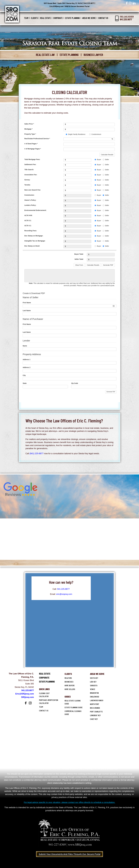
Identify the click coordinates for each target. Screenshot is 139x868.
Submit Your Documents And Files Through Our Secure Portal (70, 854)
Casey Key (94, 719)
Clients (34, 18)
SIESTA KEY (94, 678)
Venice (93, 689)
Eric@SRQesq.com (56, 6)
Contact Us (103, 18)
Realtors (68, 678)
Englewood (95, 697)
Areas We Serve (89, 18)
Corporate (58, 18)
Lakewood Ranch (97, 700)
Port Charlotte (96, 712)
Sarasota (94, 685)
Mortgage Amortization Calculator (49, 702)
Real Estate (46, 18)
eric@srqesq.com (64, 594)
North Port (95, 704)
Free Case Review (127, 18)
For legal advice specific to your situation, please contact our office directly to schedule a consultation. (69, 802)
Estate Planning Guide (74, 707)
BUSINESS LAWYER (93, 55)
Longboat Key (95, 715)
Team (26, 18)
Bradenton (94, 693)
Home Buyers (70, 685)
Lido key (93, 682)
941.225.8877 (89, 3)
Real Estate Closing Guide (73, 702)
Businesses (69, 682)
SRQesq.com (28, 697)
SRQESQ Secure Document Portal (77, 6)
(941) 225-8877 (37, 454)
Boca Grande (95, 708)
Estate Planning (72, 18)
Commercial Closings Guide (73, 713)
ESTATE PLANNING (69, 55)
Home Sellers (70, 689)
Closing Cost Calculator (44, 695)
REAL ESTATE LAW (45, 55)
